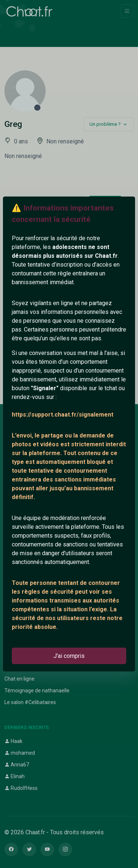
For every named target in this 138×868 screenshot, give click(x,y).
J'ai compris (69, 656)
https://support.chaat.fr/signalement (63, 415)
